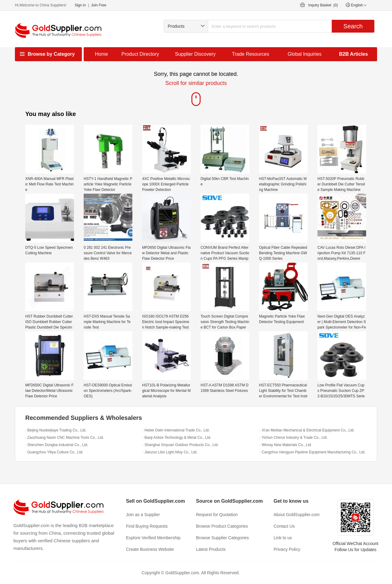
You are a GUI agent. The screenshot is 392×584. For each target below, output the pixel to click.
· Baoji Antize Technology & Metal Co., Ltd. (177, 438)
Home (101, 54)
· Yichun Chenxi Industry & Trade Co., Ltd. (294, 438)
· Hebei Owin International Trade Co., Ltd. (176, 430)
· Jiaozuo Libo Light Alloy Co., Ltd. (170, 452)
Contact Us (284, 526)
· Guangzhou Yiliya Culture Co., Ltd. (54, 452)
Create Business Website (150, 549)
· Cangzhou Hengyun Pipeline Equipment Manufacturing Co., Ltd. (313, 452)
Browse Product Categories (222, 526)
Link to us (283, 538)
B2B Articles (353, 54)
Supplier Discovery (195, 54)
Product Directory (140, 54)
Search (353, 26)
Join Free (99, 5)
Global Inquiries (304, 54)
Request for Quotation (217, 515)
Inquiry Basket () (323, 5)
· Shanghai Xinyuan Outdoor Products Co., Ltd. (180, 445)
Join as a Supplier (143, 515)
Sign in (80, 5)
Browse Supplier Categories (222, 538)
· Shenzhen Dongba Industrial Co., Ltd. (57, 445)
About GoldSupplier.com (297, 515)
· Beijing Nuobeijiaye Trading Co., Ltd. (56, 430)
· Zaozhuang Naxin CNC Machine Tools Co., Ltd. (65, 438)
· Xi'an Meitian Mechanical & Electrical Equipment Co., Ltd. (307, 430)
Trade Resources (250, 54)
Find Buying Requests (147, 526)
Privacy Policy (287, 549)
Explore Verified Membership (153, 538)
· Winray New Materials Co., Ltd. (286, 445)
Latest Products (211, 549)
